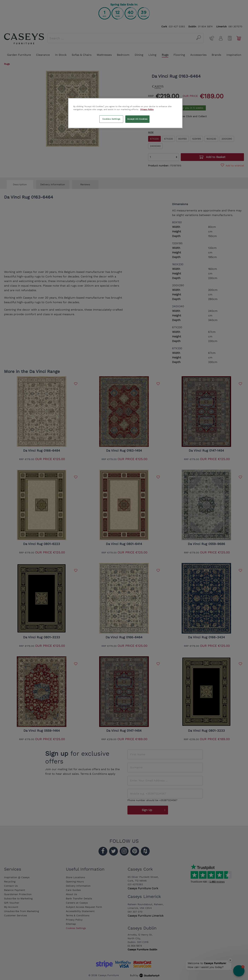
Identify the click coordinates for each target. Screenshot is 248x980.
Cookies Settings (111, 119)
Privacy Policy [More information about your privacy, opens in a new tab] (147, 109)
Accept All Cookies (137, 119)
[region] (125, 113)
